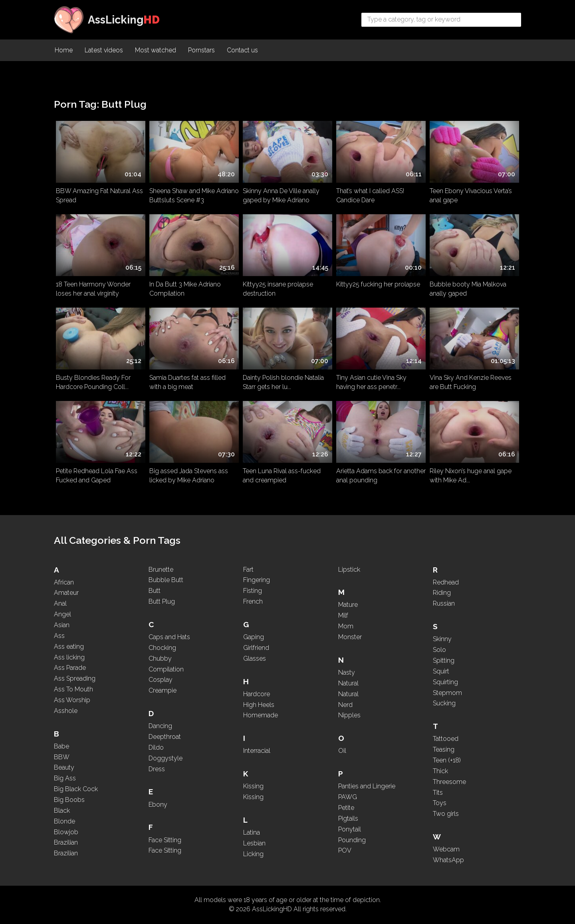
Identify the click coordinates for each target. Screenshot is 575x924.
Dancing (160, 726)
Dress (157, 769)
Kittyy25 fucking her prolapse (378, 284)
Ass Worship (72, 700)
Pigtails (348, 818)
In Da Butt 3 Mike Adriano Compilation (185, 289)
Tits (438, 793)
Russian (444, 603)
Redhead (446, 582)
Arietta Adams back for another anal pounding (381, 476)
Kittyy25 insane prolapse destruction (278, 289)
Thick (440, 771)
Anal (60, 603)
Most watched (156, 50)
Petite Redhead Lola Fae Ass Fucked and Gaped (97, 476)
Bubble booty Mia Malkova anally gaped (468, 289)
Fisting (253, 591)
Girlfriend (256, 648)
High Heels (259, 705)
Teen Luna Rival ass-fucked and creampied (282, 476)
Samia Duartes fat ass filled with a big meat (187, 382)
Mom (346, 626)
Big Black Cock (76, 789)
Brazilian (66, 842)
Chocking (162, 648)
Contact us (242, 50)
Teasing (444, 749)
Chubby (160, 658)
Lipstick (349, 570)
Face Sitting (165, 840)
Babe (61, 746)
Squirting (445, 682)
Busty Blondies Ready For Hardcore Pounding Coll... (93, 382)
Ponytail (350, 829)
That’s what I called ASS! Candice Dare (370, 195)
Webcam (446, 849)
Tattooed (446, 739)
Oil (342, 751)
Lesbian (254, 843)
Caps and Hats (169, 637)
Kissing (253, 786)
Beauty (64, 767)
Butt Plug (162, 601)
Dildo (156, 747)
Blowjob (66, 832)
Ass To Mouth (73, 689)
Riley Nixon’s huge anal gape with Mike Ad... (471, 476)
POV (345, 850)
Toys (440, 803)
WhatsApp (448, 860)
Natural (348, 683)
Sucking (444, 703)
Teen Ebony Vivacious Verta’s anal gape (471, 195)
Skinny (442, 639)
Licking (253, 854)
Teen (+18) (447, 760)
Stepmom (447, 693)
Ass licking (69, 657)
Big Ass (65, 778)
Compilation (166, 669)
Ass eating (69, 647)
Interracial (257, 751)
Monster (350, 637)
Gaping (254, 637)
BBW (62, 757)
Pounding (352, 840)
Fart (248, 570)
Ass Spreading (75, 678)
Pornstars (201, 50)
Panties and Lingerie (367, 786)
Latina (252, 832)
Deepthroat (165, 737)
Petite (346, 808)
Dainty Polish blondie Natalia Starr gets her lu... (283, 382)
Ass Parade (70, 668)
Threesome (449, 782)
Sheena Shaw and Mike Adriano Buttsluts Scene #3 (194, 195)
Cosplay (161, 680)
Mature (348, 605)
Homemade (261, 715)
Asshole (66, 711)
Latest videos (104, 50)
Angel (62, 614)
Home (64, 50)
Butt (155, 591)
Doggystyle (166, 758)
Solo (439, 650)
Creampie (163, 690)
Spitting (444, 660)
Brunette (161, 570)
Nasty (347, 672)
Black (62, 810)
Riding (442, 593)
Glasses (255, 658)
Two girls (446, 814)
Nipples (349, 715)
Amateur (66, 593)
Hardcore (257, 694)
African (64, 582)
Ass (59, 636)
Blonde (64, 821)
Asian (62, 625)
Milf (343, 615)
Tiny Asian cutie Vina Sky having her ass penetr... (371, 382)
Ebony (158, 805)
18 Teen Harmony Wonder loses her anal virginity (93, 289)
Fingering (257, 580)
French (253, 601)
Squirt (441, 671)
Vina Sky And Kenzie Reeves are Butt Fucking (471, 382)
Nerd (345, 705)
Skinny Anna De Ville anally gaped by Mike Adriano (281, 195)
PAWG (348, 797)
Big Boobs (69, 800)
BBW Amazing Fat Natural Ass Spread (99, 195)
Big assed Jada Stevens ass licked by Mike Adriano (189, 476)
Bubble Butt (166, 580)
